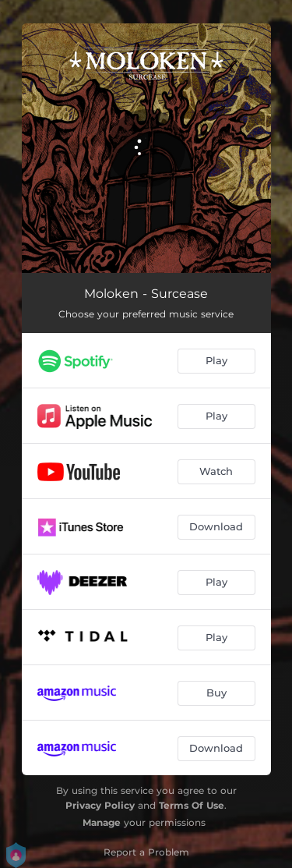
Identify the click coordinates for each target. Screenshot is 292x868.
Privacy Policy (100, 805)
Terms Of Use (192, 805)
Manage (102, 822)
